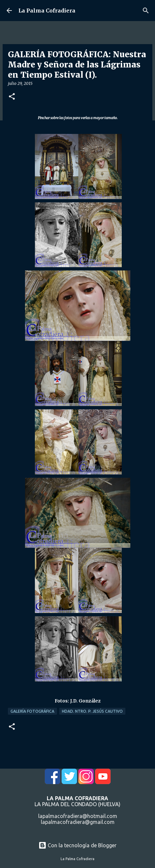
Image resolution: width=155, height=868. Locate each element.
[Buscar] (146, 11)
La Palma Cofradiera (47, 11)
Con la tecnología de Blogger (77, 845)
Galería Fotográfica (32, 711)
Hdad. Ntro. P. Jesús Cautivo (92, 711)
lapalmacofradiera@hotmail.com (78, 816)
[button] (12, 97)
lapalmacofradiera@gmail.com (78, 822)
